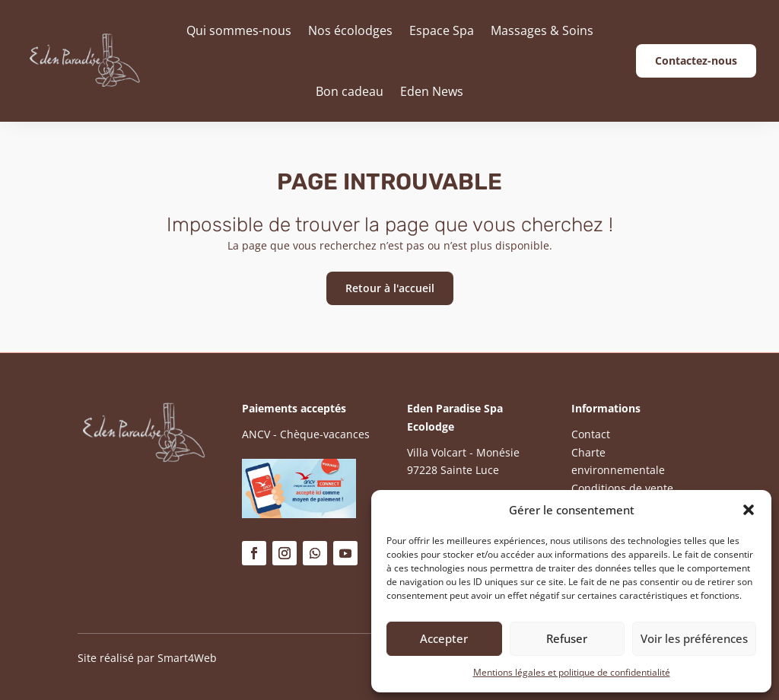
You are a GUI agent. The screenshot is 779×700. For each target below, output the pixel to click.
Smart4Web (187, 658)
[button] (749, 510)
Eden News (432, 91)
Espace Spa (442, 30)
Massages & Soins (542, 30)
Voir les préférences (694, 638)
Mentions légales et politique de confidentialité (572, 672)
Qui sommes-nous (239, 30)
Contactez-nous (696, 60)
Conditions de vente (622, 488)
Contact (591, 434)
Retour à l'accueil (390, 288)
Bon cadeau (350, 91)
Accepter (444, 638)
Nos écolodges (350, 30)
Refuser (567, 638)
